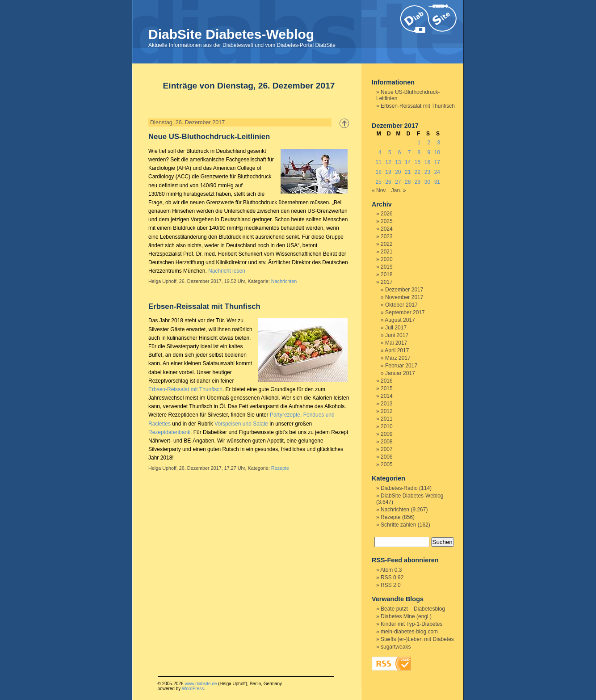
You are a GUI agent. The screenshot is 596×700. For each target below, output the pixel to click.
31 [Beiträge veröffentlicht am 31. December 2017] (437, 182)
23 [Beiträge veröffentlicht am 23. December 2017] (427, 172)
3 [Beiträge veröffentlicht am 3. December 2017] (439, 143)
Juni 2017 (397, 335)
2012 (387, 411)
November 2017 (404, 297)
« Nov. (379, 190)
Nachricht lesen (227, 271)
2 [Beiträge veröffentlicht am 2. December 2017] (429, 143)
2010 (387, 426)
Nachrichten (284, 281)
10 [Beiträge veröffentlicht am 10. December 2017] (437, 152)
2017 (387, 282)
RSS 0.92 (392, 578)
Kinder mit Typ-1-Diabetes (412, 624)
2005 (387, 464)
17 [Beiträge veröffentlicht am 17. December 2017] (437, 162)
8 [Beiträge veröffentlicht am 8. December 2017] (419, 152)
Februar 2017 (401, 366)
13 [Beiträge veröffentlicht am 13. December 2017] (398, 162)
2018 (387, 274)
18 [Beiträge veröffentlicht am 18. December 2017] (378, 172)
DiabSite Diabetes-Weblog (231, 34)
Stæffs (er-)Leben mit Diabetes (417, 639)
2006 (387, 457)
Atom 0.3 (391, 570)
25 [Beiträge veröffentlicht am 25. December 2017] (378, 182)
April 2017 (397, 350)
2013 (387, 404)
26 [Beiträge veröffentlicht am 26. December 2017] (388, 182)
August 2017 (400, 320)
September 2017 (405, 312)
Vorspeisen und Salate (241, 424)
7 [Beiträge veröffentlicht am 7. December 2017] (409, 152)
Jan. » (399, 190)
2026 (387, 214)
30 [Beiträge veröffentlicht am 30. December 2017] (427, 182)
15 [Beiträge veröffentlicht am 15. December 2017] (418, 162)
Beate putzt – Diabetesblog (413, 609)
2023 (387, 236)
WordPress (193, 689)
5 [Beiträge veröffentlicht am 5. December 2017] (390, 152)
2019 (387, 267)
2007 (387, 449)
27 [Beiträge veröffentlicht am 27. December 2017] (398, 182)
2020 (387, 259)
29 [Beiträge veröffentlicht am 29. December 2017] (418, 182)
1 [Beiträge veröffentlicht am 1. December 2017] (419, 143)
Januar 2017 (400, 373)
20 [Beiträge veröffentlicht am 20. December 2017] (398, 172)
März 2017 (398, 358)
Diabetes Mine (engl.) (406, 616)
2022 (387, 244)
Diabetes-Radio (399, 488)
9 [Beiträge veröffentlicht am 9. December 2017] (429, 152)
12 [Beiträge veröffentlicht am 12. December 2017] (388, 162)
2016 (387, 381)
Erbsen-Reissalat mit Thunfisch (204, 306)
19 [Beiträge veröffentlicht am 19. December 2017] (388, 172)
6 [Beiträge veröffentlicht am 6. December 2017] (400, 152)
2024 (387, 229)
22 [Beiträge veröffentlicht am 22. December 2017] (418, 172)
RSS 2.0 (391, 585)
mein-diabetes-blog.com (409, 632)
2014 (387, 396)
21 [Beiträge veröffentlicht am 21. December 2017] (408, 172)
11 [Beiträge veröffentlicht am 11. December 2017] (378, 162)
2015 (387, 388)
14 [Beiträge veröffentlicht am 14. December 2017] (408, 162)
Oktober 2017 (401, 305)
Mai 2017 (396, 343)
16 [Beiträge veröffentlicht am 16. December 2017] (427, 162)
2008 (387, 442)
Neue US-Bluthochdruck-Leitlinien (209, 137)
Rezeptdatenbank (169, 432)
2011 (387, 419)
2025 (387, 221)
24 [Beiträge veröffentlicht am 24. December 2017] (437, 172)
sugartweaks (396, 647)
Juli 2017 (396, 328)
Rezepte (280, 468)
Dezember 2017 (404, 290)
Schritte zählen (398, 525)
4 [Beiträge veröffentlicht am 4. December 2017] (380, 152)
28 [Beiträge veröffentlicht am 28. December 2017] (408, 182)
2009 (387, 434)
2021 (387, 252)
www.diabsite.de (201, 684)
